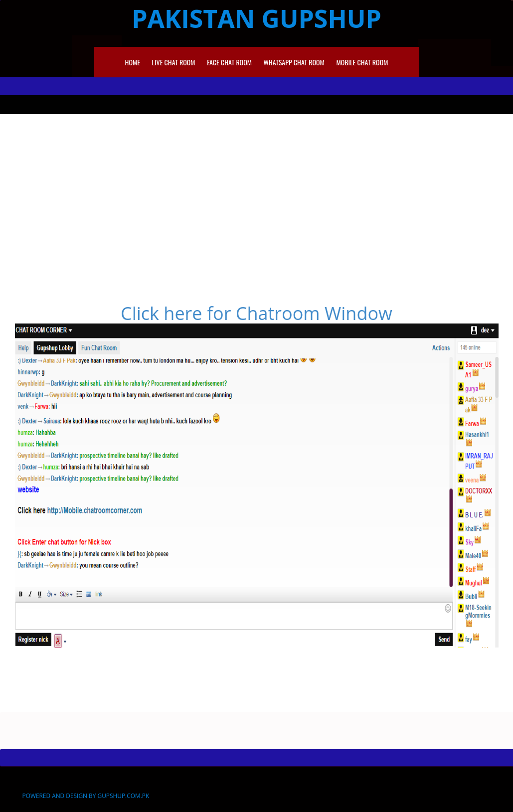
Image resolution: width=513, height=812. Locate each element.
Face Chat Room (229, 62)
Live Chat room (174, 62)
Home (133, 62)
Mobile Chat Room (362, 62)
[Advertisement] (256, 189)
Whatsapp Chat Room (294, 62)
